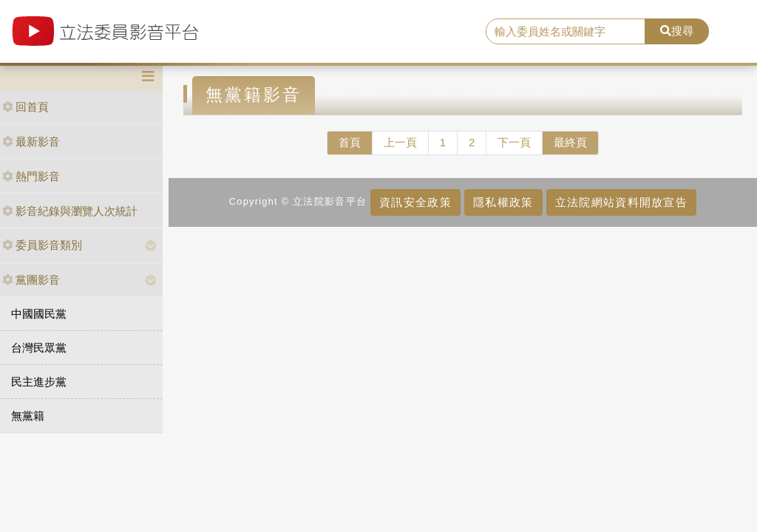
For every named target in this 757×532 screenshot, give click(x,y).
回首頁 (26, 107)
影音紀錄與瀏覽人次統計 (70, 211)
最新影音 (31, 141)
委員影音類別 (42, 245)
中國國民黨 (39, 314)
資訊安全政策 (415, 202)
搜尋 (677, 31)
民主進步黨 (39, 382)
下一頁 (514, 142)
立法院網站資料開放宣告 (621, 202)
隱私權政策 (503, 202)
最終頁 (570, 142)
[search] (566, 32)
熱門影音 (31, 176)
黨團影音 (31, 280)
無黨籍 (28, 416)
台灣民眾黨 (39, 348)
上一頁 (400, 142)
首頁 (350, 142)
